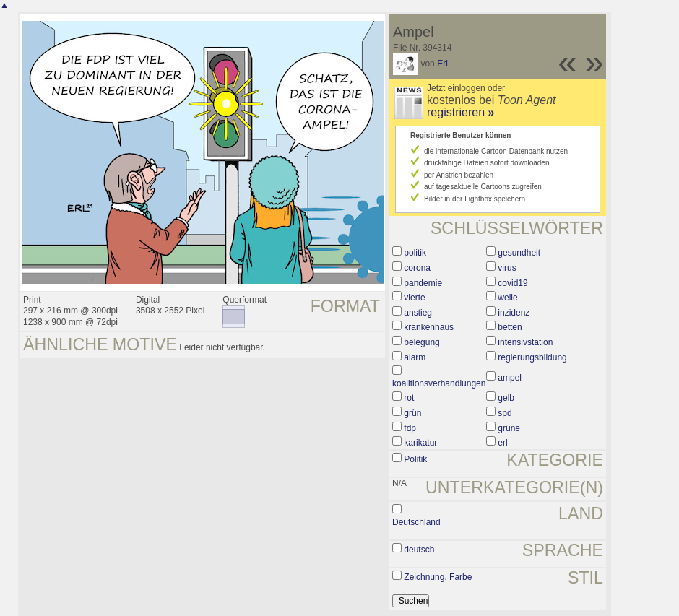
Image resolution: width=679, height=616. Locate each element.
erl (502, 443)
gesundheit (519, 253)
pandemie (423, 283)
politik (415, 253)
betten (510, 327)
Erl (442, 64)
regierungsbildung (532, 357)
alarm (415, 357)
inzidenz (514, 313)
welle (507, 298)
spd (505, 413)
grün (412, 413)
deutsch (419, 550)
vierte (414, 298)
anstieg (418, 313)
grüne (509, 428)
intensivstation (525, 342)
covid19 (513, 283)
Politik (415, 459)
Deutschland (416, 522)
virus (507, 268)
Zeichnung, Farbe (438, 577)
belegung (421, 342)
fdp (410, 428)
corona (417, 268)
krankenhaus (429, 327)
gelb (506, 398)
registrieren (460, 112)
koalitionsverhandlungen (439, 383)
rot (409, 398)
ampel (510, 378)
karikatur (420, 443)
